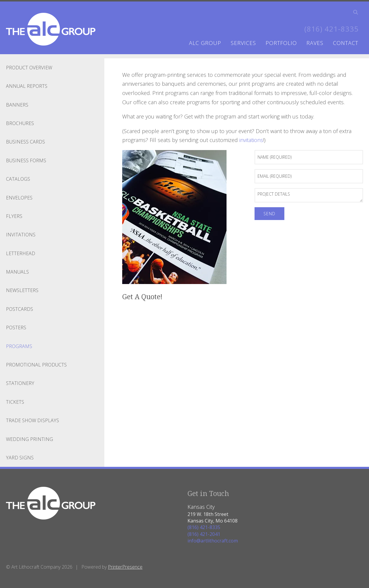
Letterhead (21, 253)
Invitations (21, 235)
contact (346, 43)
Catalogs (18, 179)
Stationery (20, 383)
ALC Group (205, 43)
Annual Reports (27, 86)
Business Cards (25, 142)
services (243, 43)
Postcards (20, 309)
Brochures (20, 123)
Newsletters (22, 290)
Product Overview (29, 68)
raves (315, 43)
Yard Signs (20, 458)
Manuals (17, 272)
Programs (19, 346)
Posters (16, 327)
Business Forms (26, 160)
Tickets (15, 402)
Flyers (14, 216)
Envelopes (19, 198)
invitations (251, 140)
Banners (17, 105)
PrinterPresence (125, 567)
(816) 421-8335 (331, 29)
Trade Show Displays (32, 420)
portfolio (281, 43)
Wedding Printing (30, 439)
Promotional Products (36, 365)
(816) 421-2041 (204, 534)
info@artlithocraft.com (213, 541)
